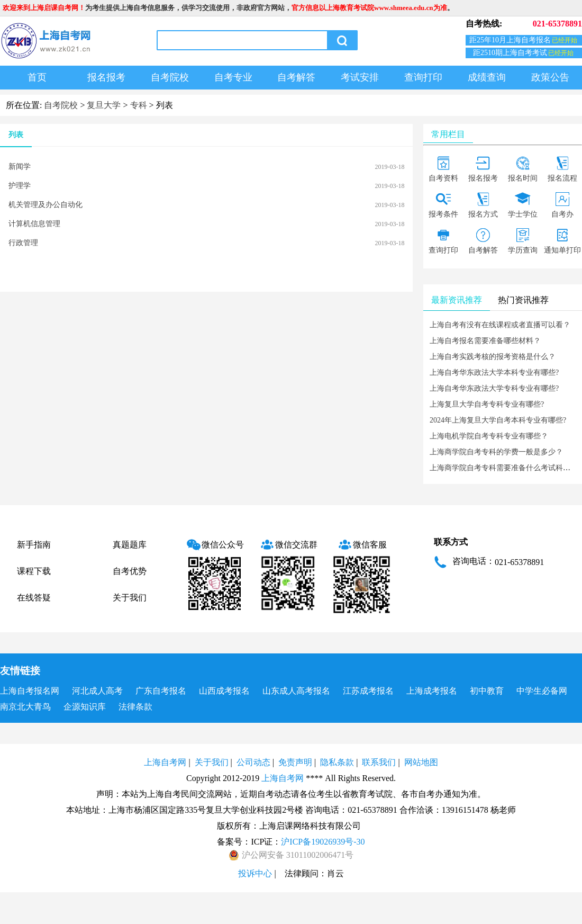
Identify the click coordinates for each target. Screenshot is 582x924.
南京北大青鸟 (25, 707)
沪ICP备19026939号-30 (323, 842)
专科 (139, 105)
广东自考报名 (161, 691)
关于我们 (130, 598)
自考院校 (170, 77)
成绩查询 (487, 77)
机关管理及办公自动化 (46, 205)
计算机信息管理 (34, 224)
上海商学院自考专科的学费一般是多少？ (496, 452)
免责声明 (295, 762)
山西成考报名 (224, 691)
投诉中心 (255, 873)
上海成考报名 (432, 691)
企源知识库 (85, 707)
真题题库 (130, 545)
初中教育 (487, 691)
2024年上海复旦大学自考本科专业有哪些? (498, 420)
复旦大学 (104, 105)
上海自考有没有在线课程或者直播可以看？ (500, 325)
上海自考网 (165, 762)
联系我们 (379, 762)
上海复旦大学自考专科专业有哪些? (487, 404)
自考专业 (233, 77)
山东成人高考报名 (296, 691)
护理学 (20, 186)
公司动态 (253, 762)
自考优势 (130, 571)
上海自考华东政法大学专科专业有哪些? (494, 388)
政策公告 (550, 77)
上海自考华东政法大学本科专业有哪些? (494, 373)
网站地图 (421, 762)
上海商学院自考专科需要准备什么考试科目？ (504, 468)
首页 (37, 77)
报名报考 (106, 77)
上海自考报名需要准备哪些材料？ (485, 341)
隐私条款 (337, 762)
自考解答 (296, 77)
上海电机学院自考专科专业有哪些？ (489, 436)
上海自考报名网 (30, 691)
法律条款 (135, 707)
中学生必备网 (542, 691)
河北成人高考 (97, 691)
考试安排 (360, 77)
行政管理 (23, 243)
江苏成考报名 (368, 691)
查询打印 (423, 77)
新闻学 (20, 167)
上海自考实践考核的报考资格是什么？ (493, 357)
